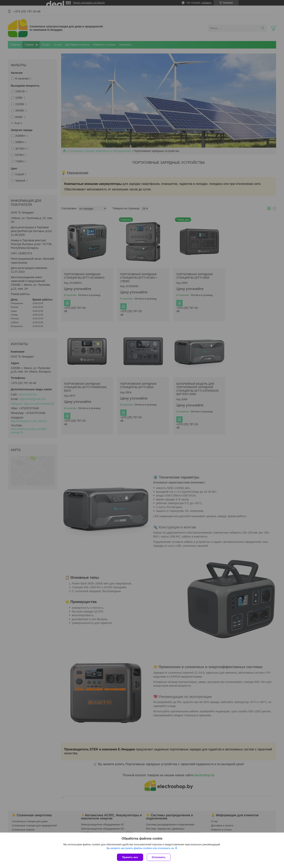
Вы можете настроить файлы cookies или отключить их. (141, 849)
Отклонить (159, 857)
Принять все (130, 857)
